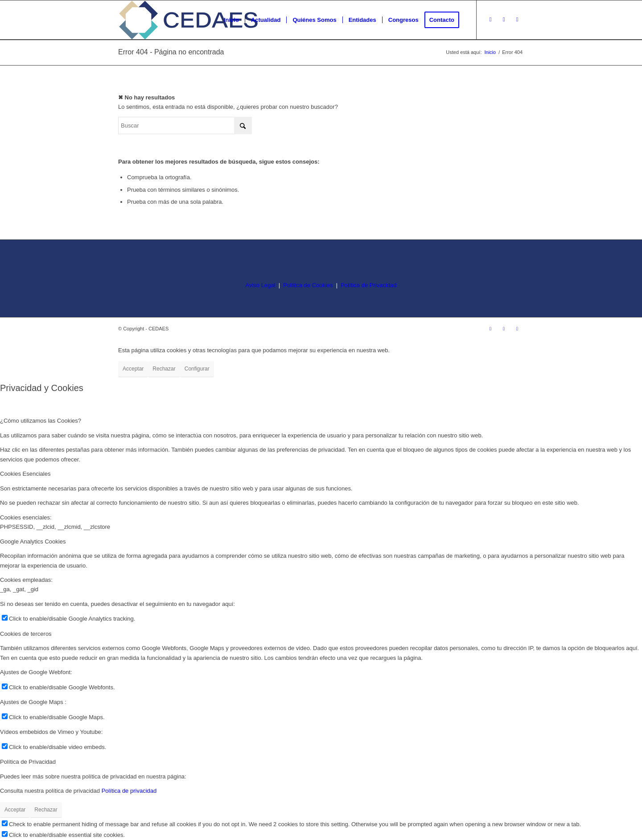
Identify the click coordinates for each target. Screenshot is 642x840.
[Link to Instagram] (490, 20)
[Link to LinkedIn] (517, 20)
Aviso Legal (261, 285)
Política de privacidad (129, 791)
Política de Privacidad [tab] (28, 762)
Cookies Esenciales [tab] (25, 474)
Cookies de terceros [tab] (26, 634)
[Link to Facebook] (504, 20)
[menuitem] (231, 20)
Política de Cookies (308, 285)
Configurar (197, 369)
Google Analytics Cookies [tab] (33, 541)
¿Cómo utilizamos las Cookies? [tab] (41, 421)
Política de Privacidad (368, 285)
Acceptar (133, 369)
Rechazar (164, 369)
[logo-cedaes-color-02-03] (188, 20)
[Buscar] (185, 126)
